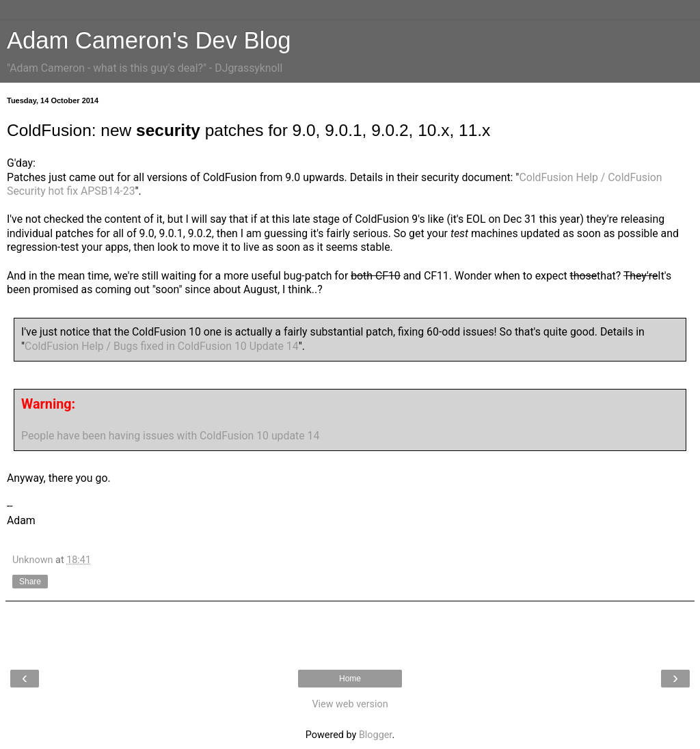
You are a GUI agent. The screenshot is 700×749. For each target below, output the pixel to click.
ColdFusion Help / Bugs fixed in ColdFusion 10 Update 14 (162, 346)
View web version (350, 704)
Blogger (375, 735)
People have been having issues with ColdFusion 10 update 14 (170, 436)
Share (30, 582)
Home (350, 679)
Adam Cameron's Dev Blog (149, 40)
